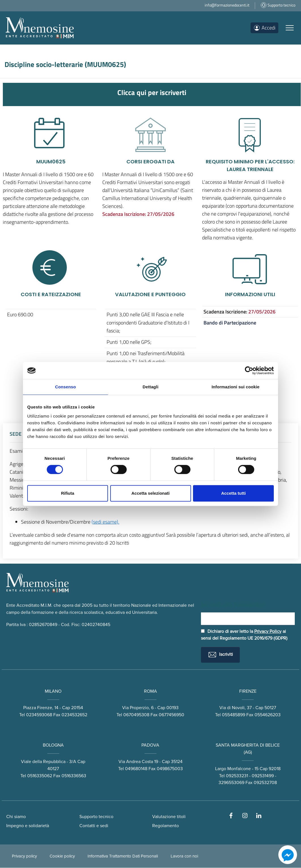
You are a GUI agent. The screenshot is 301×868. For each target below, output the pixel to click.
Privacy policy (24, 856)
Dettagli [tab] (150, 387)
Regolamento (166, 826)
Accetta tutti (233, 493)
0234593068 (39, 715)
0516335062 (40, 776)
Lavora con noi (184, 856)
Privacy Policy (268, 631)
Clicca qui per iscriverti (152, 92)
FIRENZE (248, 692)
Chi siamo (16, 817)
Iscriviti (220, 655)
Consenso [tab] (65, 387)
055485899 (234, 715)
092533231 (237, 776)
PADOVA (150, 745)
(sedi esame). (105, 522)
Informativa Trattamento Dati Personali (123, 856)
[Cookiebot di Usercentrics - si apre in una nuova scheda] (249, 370)
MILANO (53, 692)
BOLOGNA (53, 745)
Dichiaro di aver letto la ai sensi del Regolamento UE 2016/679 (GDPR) (244, 635)
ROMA (150, 692)
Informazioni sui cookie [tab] (236, 387)
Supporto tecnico (96, 817)
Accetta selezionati (150, 493)
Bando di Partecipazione (230, 323)
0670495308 (136, 715)
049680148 (136, 769)
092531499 (263, 776)
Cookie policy (62, 856)
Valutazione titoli (169, 817)
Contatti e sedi (94, 826)
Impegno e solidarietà (28, 826)
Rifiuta (68, 493)
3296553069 (231, 783)
